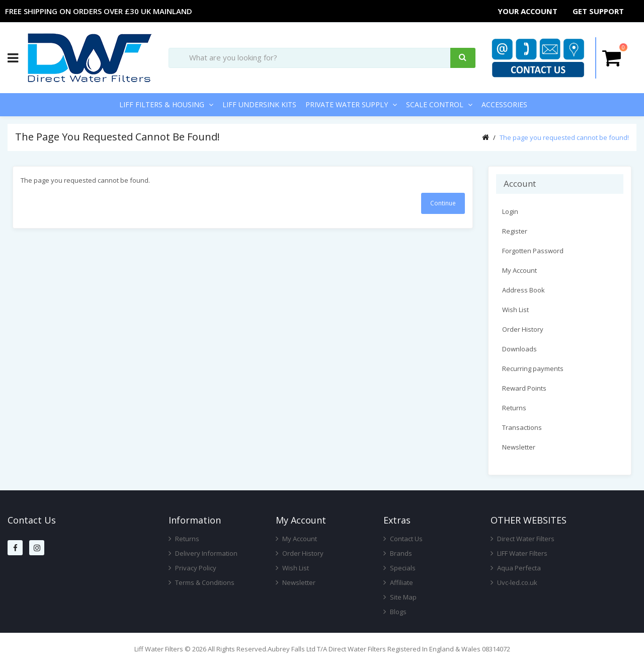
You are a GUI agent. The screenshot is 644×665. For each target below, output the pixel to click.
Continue (443, 203)
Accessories (504, 104)
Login (510, 211)
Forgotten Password (533, 251)
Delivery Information (203, 553)
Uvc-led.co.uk (514, 582)
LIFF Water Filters (519, 553)
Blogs (395, 612)
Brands (398, 553)
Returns (514, 408)
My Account (519, 270)
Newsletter (519, 447)
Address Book (524, 290)
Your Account (529, 11)
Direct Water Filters (522, 539)
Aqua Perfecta (516, 568)
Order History (523, 329)
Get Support (598, 11)
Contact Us (403, 539)
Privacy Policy (192, 568)
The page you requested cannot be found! (564, 137)
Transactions (522, 427)
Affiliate (398, 582)
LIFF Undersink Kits (259, 104)
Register (515, 231)
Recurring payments (533, 368)
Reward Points (524, 388)
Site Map (400, 597)
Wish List (515, 310)
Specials (399, 568)
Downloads (519, 349)
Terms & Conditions (202, 582)
